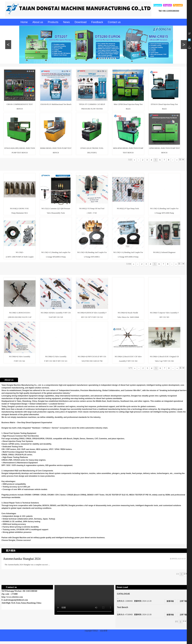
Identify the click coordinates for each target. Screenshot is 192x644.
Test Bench (122, 607)
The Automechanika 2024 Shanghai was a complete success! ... (27, 565)
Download (81, 22)
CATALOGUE (123, 594)
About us (38, 22)
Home (24, 22)
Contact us (114, 22)
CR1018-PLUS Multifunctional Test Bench (56, 104)
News (66, 22)
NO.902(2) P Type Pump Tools (128, 209)
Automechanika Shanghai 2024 (22, 559)
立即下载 (183, 601)
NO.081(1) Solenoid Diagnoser (164, 252)
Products (53, 22)
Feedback (97, 22)
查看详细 (170, 601)
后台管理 (104, 631)
